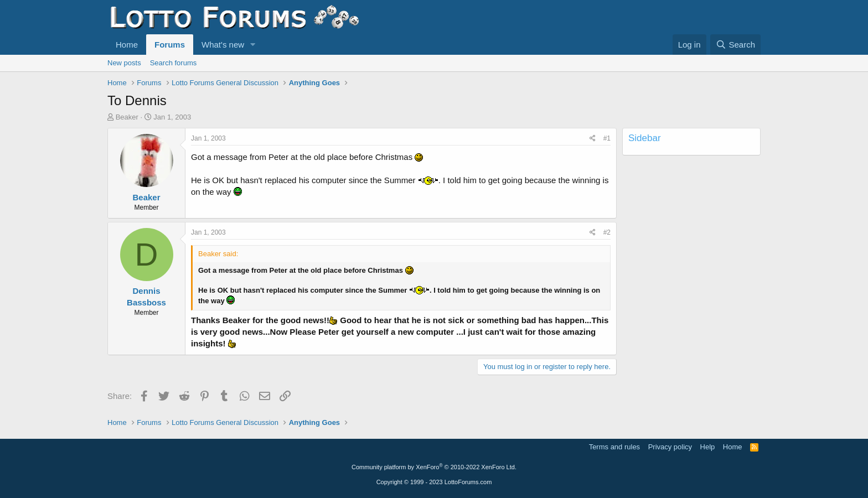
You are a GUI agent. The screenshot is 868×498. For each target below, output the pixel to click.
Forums (170, 45)
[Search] (735, 45)
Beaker (127, 117)
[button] (253, 45)
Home (127, 45)
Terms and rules (614, 447)
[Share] (593, 139)
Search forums (174, 63)
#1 (607, 138)
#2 (607, 232)
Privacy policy (670, 447)
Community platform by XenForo (434, 467)
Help (708, 447)
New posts (124, 63)
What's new (223, 45)
